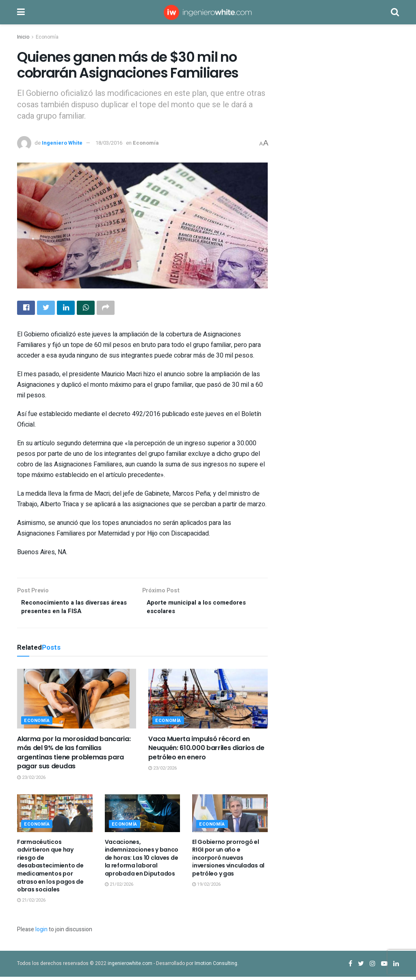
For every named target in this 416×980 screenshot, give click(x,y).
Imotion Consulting (216, 967)
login (41, 933)
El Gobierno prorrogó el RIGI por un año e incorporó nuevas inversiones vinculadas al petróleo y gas (228, 861)
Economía (47, 37)
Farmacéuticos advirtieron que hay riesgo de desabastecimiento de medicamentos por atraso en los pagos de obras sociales (50, 869)
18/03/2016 (109, 143)
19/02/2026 (206, 888)
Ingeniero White (62, 143)
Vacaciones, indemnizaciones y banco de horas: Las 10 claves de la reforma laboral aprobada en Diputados (142, 861)
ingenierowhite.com (130, 967)
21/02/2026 (31, 903)
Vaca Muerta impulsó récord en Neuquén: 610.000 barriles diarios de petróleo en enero (206, 751)
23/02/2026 (31, 781)
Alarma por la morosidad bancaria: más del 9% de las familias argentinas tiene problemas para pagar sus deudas (74, 756)
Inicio (23, 37)
